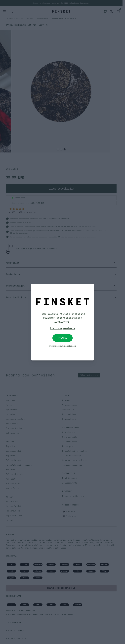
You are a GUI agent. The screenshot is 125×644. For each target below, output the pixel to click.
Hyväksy (63, 338)
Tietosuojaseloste (62, 328)
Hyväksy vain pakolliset (62, 346)
